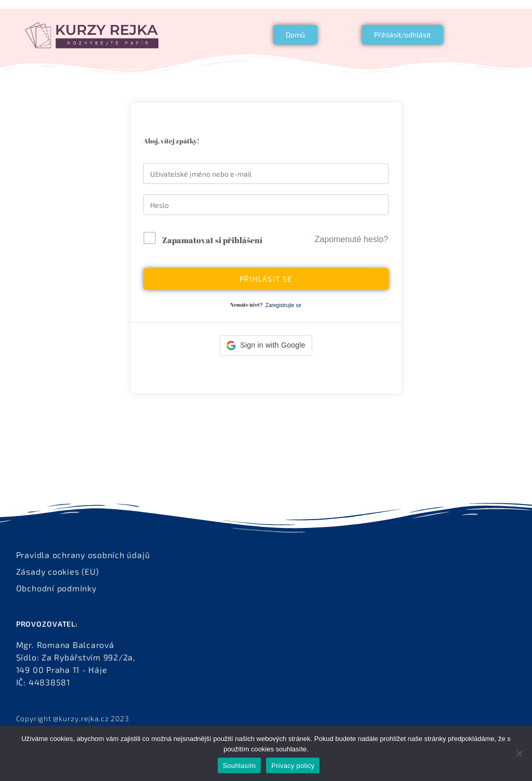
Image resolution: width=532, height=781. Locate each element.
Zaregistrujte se (283, 305)
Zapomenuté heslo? (351, 239)
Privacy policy (293, 766)
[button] (266, 346)
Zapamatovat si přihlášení (212, 240)
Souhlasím (240, 766)
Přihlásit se (266, 279)
